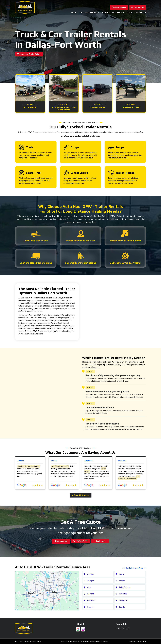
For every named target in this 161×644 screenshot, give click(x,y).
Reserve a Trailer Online (30, 55)
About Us (140, 12)
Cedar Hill (91, 614)
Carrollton (123, 607)
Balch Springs (125, 601)
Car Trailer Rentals (88, 12)
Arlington (91, 594)
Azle (89, 601)
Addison (91, 588)
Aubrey (122, 594)
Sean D (54, 474)
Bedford (91, 607)
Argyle (122, 588)
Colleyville (123, 614)
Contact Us (138, 7)
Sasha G (122, 474)
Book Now (101, 555)
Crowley (122, 621)
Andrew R (89, 474)
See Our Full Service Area (134, 582)
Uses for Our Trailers (112, 12)
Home (74, 12)
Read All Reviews (81, 509)
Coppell (90, 621)
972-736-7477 (119, 7)
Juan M (21, 474)
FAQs (130, 12)
